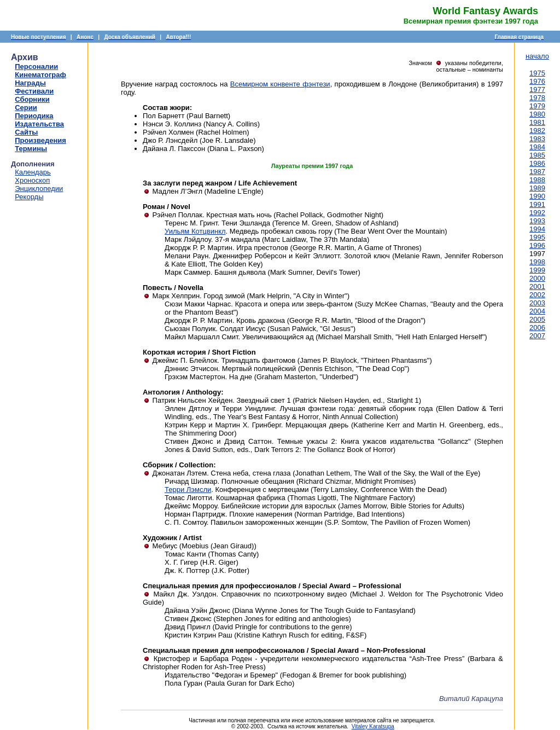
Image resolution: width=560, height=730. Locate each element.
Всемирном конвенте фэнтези (280, 84)
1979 (537, 106)
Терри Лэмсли (188, 489)
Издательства (39, 124)
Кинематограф (40, 75)
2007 (537, 336)
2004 (537, 311)
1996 (537, 245)
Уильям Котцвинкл (195, 231)
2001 (537, 286)
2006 (537, 328)
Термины (31, 149)
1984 (537, 147)
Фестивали (34, 91)
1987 (537, 172)
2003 (537, 303)
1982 (537, 131)
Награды (30, 83)
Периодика (34, 116)
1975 (537, 73)
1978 (537, 98)
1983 (537, 139)
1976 (537, 81)
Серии (26, 108)
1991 (537, 204)
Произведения (40, 140)
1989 (537, 188)
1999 (537, 270)
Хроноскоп (32, 180)
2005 (537, 319)
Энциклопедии (39, 189)
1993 (537, 221)
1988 (537, 180)
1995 (537, 237)
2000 (537, 278)
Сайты (26, 132)
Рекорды (29, 197)
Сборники (32, 99)
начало (537, 56)
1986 (537, 163)
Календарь (33, 172)
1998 (537, 262)
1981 (537, 122)
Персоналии (36, 66)
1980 (537, 114)
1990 (537, 196)
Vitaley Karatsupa (373, 726)
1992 (537, 213)
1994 (537, 229)
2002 (537, 295)
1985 (537, 155)
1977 (537, 89)
